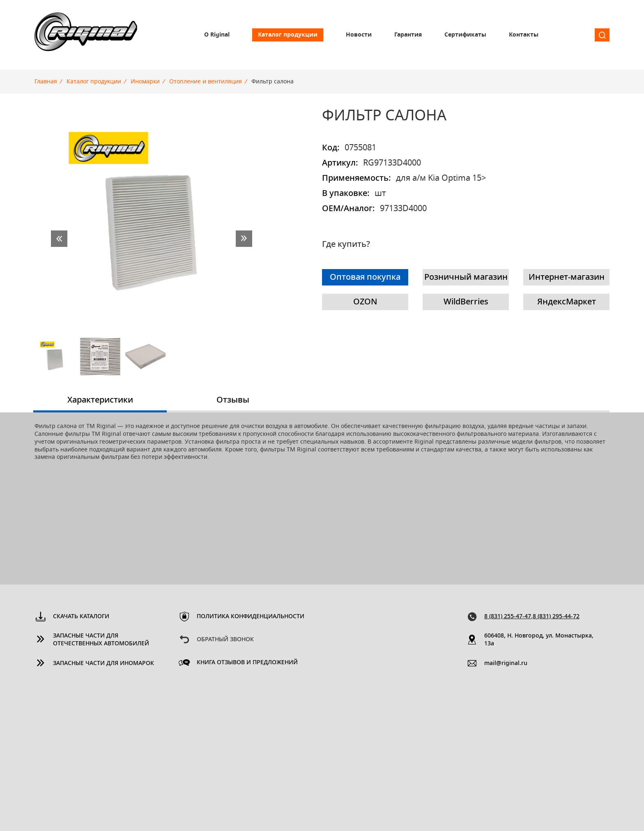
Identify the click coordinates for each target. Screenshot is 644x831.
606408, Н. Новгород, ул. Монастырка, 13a (539, 640)
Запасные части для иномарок (103, 663)
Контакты (524, 35)
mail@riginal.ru (506, 663)
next (244, 239)
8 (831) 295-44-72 (556, 617)
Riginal (86, 35)
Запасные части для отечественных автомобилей (101, 640)
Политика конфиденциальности (251, 617)
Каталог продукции (288, 35)
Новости (359, 35)
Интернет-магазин (567, 277)
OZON (365, 302)
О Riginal (217, 35)
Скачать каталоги (81, 617)
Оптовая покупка (365, 277)
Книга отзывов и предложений (247, 663)
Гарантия (408, 35)
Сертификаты (465, 35)
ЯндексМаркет (567, 302)
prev (59, 239)
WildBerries (466, 302)
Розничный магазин (466, 277)
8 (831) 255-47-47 (508, 617)
